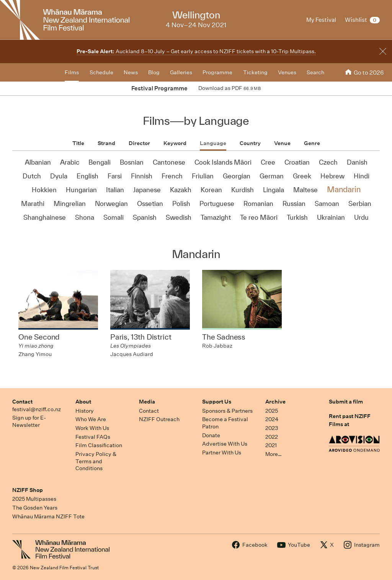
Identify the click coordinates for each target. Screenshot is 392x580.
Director (139, 143)
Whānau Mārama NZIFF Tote (48, 516)
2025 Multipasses (34, 499)
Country (250, 143)
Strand (106, 143)
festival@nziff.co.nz (37, 409)
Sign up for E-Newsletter (29, 421)
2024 (272, 419)
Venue (282, 143)
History (85, 411)
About (83, 402)
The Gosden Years (35, 508)
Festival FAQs (93, 437)
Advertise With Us (225, 444)
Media (147, 402)
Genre (312, 143)
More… (274, 454)
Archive (275, 402)
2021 (271, 445)
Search (315, 72)
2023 (272, 428)
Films (72, 72)
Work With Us (92, 428)
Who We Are (91, 419)
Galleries (181, 72)
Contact (22, 402)
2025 (272, 411)
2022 (272, 437)
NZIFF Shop (28, 490)
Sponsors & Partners (227, 411)
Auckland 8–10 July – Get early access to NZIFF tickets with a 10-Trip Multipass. (196, 51)
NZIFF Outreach (159, 419)
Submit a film (346, 402)
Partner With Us (222, 453)
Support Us (217, 402)
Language (213, 143)
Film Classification (99, 445)
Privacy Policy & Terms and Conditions (96, 461)
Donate (211, 435)
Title (78, 143)
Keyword (175, 143)
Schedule (101, 72)
